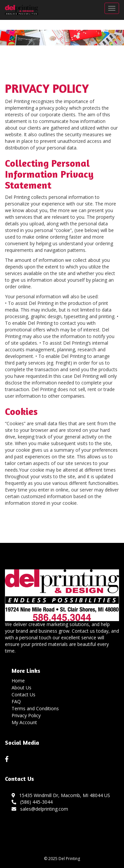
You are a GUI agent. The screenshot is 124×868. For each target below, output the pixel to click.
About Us (21, 688)
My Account (24, 722)
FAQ (16, 701)
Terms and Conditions (35, 708)
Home (18, 681)
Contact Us (23, 694)
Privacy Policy (26, 715)
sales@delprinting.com (40, 809)
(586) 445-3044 (32, 802)
